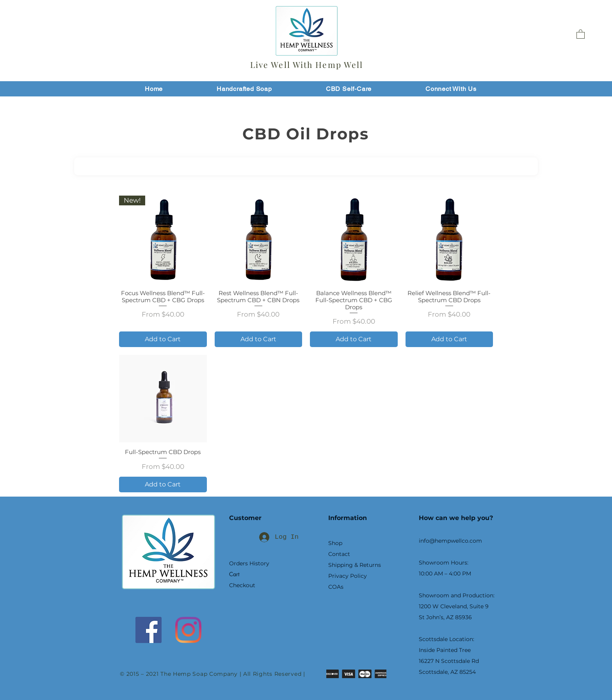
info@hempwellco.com (450, 541)
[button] (581, 34)
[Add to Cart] (163, 339)
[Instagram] (188, 630)
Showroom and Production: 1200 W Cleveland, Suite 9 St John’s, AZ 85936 (457, 606)
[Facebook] (149, 630)
